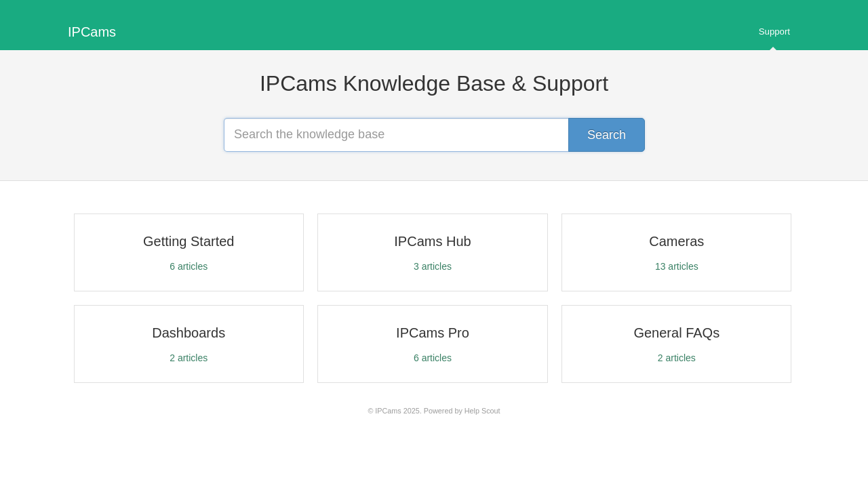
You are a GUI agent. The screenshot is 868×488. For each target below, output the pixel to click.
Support (774, 38)
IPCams (388, 411)
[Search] (607, 135)
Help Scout (482, 411)
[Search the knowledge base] (434, 135)
